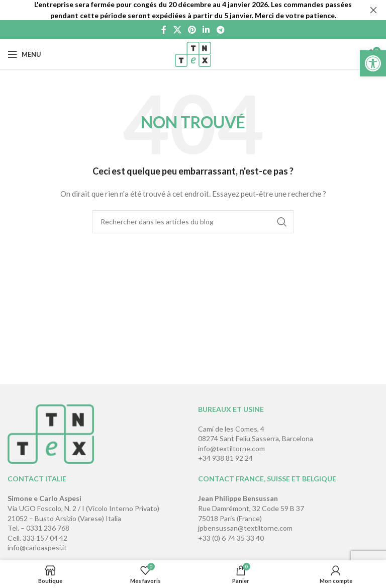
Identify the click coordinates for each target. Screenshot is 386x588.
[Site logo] (193, 54)
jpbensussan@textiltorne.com (245, 528)
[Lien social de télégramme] (220, 30)
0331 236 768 (48, 528)
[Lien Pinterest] (192, 30)
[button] (373, 63)
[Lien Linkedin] (206, 30)
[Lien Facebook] (164, 30)
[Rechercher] (193, 222)
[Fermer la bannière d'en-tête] (373, 10)
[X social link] (177, 30)
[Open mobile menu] (24, 54)
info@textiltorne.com (231, 448)
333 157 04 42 (45, 538)
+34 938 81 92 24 (225, 458)
